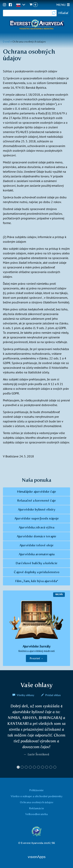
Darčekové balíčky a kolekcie (36, 563)
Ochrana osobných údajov (37, 802)
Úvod (6, 42)
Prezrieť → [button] (36, 658)
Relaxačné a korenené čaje (36, 501)
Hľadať (63, 13)
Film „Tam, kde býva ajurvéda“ (37, 581)
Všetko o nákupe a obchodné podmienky (37, 796)
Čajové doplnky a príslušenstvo (37, 572)
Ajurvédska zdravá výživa (36, 527)
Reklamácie (37, 808)
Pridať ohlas (51, 695)
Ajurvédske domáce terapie (36, 536)
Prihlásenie (36, 790)
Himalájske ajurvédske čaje (36, 492)
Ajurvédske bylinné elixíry (37, 509)
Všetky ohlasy (24, 695)
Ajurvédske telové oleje (36, 545)
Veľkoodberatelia (36, 814)
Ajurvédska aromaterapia (37, 554)
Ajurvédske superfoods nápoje (37, 518)
